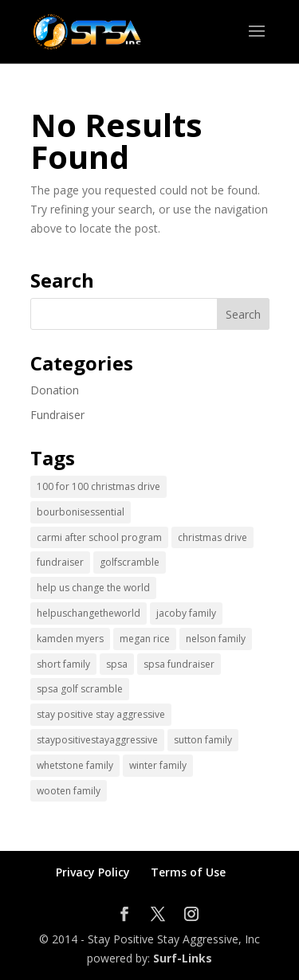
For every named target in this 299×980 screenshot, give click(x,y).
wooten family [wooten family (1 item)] (69, 791)
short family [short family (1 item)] (63, 664)
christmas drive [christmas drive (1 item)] (212, 537)
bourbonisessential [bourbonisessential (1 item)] (81, 512)
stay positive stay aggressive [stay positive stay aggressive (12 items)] (101, 714)
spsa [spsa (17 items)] (117, 664)
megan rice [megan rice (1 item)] (145, 639)
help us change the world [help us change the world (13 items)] (93, 588)
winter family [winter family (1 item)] (158, 765)
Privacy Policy (93, 872)
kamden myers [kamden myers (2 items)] (70, 639)
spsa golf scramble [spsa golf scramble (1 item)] (80, 689)
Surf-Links (183, 958)
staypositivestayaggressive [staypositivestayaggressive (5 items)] (97, 740)
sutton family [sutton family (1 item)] (203, 740)
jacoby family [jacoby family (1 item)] (186, 613)
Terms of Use (188, 872)
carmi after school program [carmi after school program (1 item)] (99, 537)
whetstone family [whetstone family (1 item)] (75, 765)
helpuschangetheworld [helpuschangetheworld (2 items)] (89, 613)
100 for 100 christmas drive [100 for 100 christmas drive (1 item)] (98, 486)
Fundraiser (57, 415)
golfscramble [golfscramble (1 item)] (130, 562)
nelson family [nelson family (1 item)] (216, 639)
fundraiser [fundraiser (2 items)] (60, 562)
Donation (55, 390)
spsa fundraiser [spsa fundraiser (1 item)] (179, 664)
